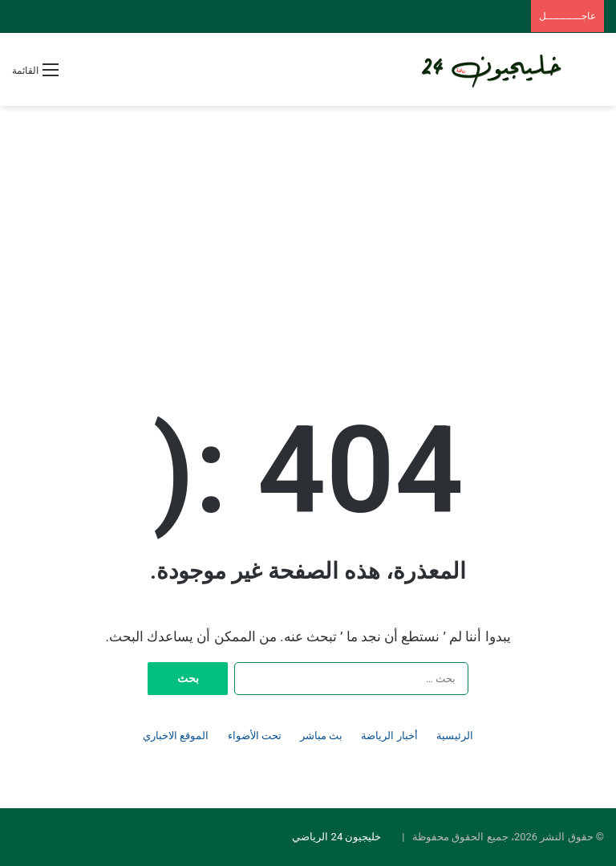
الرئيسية (455, 736)
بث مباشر (321, 736)
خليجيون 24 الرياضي (336, 837)
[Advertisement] (308, 234)
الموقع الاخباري (176, 736)
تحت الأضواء (255, 736)
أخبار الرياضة (389, 736)
